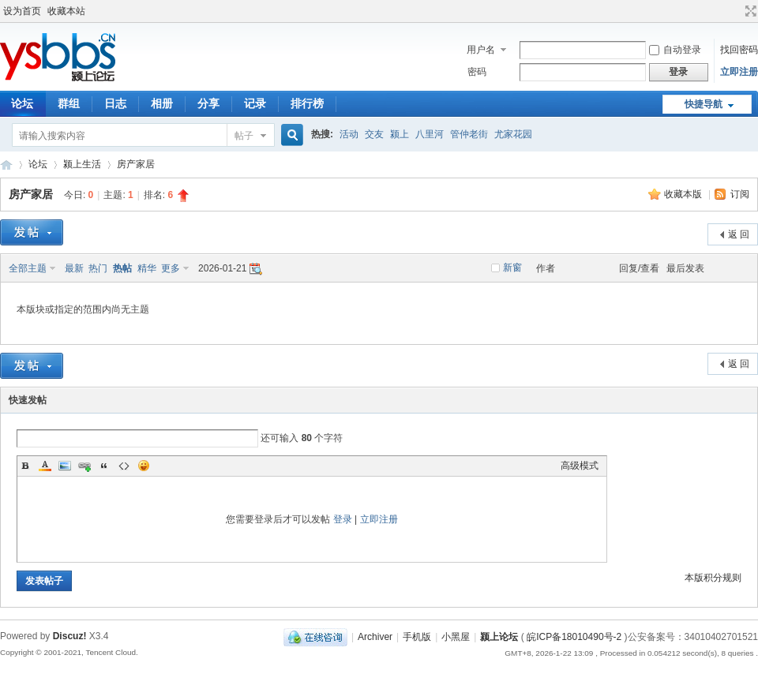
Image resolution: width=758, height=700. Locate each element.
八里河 (430, 134)
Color (45, 466)
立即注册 (739, 72)
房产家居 (136, 164)
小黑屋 (456, 637)
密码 (477, 72)
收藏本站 (66, 11)
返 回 (739, 234)
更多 (171, 268)
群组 (69, 103)
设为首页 (22, 11)
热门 (98, 268)
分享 (208, 103)
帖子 (244, 136)
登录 (343, 519)
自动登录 (675, 50)
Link (84, 466)
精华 (147, 268)
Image (65, 466)
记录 (255, 103)
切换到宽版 (749, 11)
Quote (104, 466)
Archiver (375, 637)
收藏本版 (684, 194)
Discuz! (70, 636)
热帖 (122, 268)
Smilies (144, 466)
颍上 (400, 134)
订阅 (740, 194)
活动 (349, 134)
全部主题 (28, 268)
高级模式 (580, 466)
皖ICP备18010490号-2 (574, 637)
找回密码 (739, 50)
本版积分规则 (713, 578)
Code (124, 466)
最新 (74, 268)
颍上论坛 (6, 165)
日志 (115, 103)
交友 (374, 134)
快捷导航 (704, 104)
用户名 (481, 50)
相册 (162, 103)
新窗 (512, 268)
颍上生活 (82, 164)
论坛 (38, 164)
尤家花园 (513, 134)
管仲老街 (469, 134)
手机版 (417, 637)
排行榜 (307, 103)
